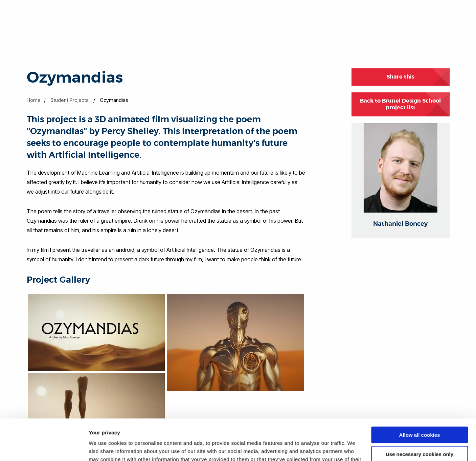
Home (34, 100)
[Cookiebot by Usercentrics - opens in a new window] (44, 448)
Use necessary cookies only (420, 415)
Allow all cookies (420, 397)
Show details (104, 448)
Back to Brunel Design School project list (400, 104)
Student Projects (70, 100)
